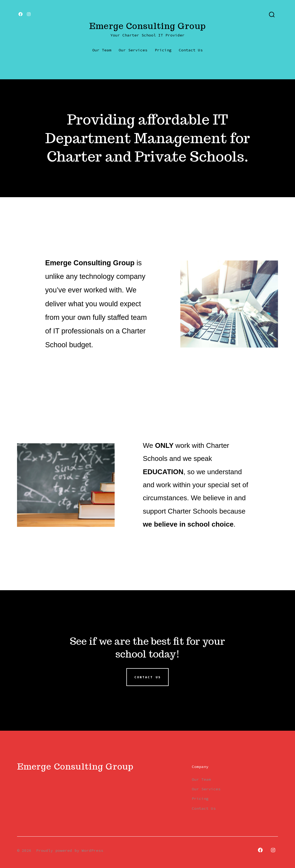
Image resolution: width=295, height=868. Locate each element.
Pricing (163, 50)
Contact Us (191, 50)
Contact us (148, 677)
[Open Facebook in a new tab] (20, 14)
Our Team (102, 50)
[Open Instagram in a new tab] (29, 14)
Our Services (133, 50)
